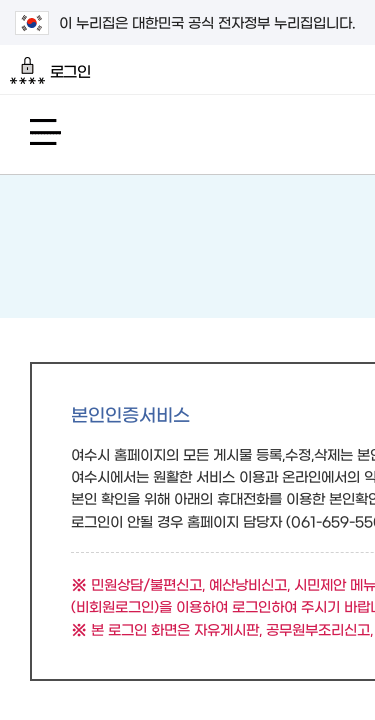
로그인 (50, 71)
